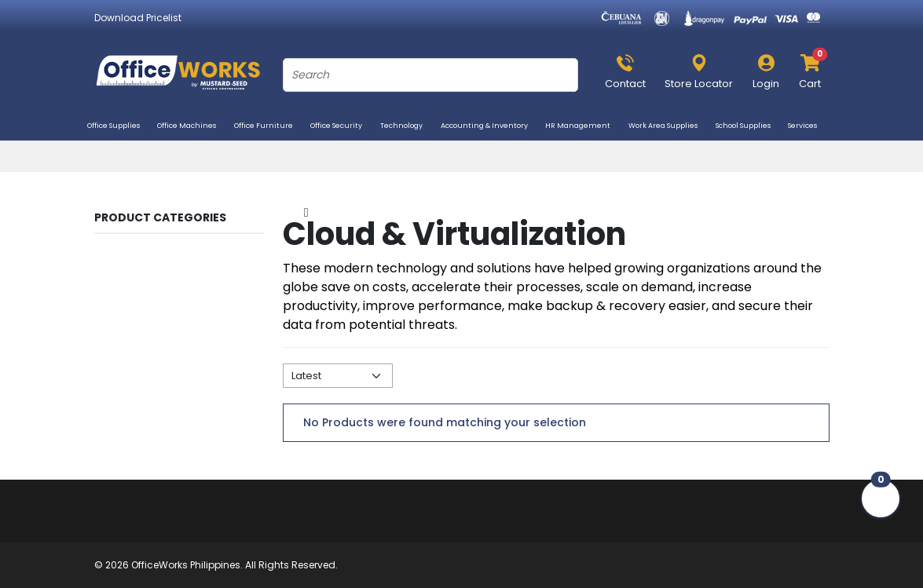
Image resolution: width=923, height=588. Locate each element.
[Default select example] (338, 376)
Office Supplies (119, 127)
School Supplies (749, 127)
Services (808, 127)
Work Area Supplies (669, 127)
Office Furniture (269, 127)
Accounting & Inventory (490, 127)
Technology (407, 127)
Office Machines (192, 127)
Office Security (342, 127)
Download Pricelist (138, 18)
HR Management (584, 127)
